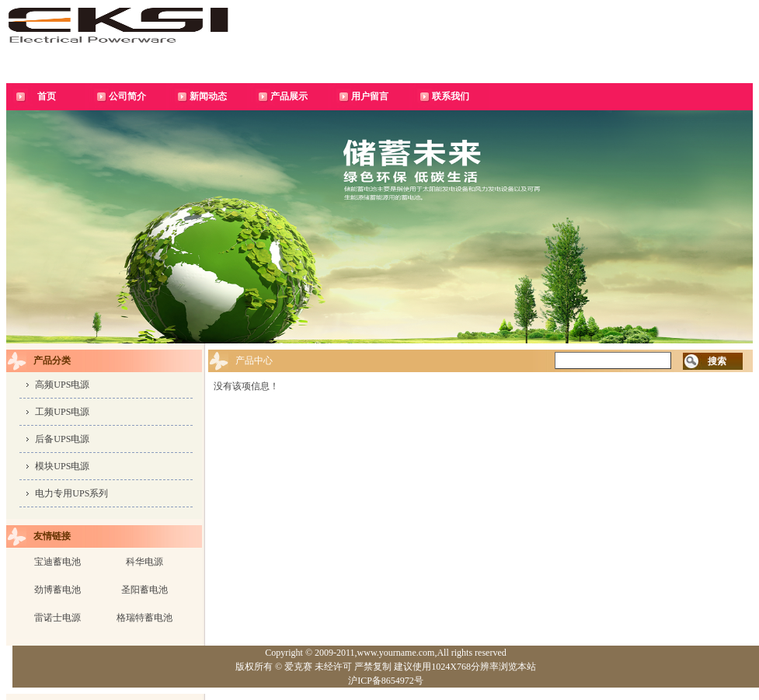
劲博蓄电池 (57, 590)
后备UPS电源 (62, 439)
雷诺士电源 (57, 618)
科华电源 (144, 562)
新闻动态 (208, 96)
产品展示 (289, 96)
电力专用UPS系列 (71, 493)
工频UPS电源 (62, 412)
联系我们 (451, 96)
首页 (47, 96)
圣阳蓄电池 (144, 590)
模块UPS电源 (62, 466)
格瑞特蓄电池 (144, 618)
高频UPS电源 (62, 385)
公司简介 (127, 96)
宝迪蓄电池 (57, 562)
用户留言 (370, 96)
